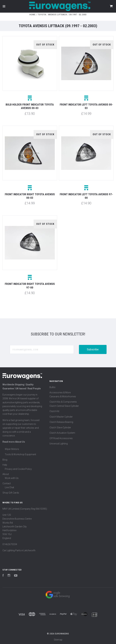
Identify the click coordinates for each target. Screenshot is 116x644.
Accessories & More (60, 393)
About (6, 474)
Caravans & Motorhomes (63, 396)
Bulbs (52, 387)
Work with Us (12, 478)
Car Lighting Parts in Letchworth (19, 550)
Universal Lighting (59, 444)
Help (5, 465)
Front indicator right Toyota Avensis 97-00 (30, 286)
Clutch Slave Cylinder (60, 428)
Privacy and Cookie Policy (18, 469)
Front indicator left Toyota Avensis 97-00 (86, 196)
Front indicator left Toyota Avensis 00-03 (86, 106)
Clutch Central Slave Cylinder (64, 406)
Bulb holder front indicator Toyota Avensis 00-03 (30, 106)
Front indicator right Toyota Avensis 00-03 (30, 196)
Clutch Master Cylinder (61, 417)
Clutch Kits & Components (63, 402)
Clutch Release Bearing (61, 422)
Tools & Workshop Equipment (20, 454)
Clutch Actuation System (62, 433)
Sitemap (58, 640)
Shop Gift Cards (11, 493)
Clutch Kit (54, 411)
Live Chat (9, 487)
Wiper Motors (12, 449)
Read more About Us (14, 442)
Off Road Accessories (61, 438)
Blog (5, 460)
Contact (7, 483)
